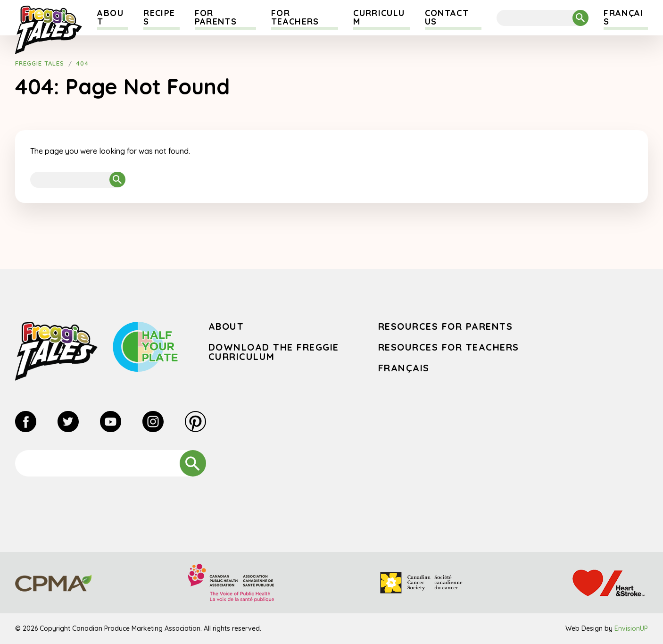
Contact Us (447, 17)
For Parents (216, 17)
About (110, 17)
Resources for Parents (446, 326)
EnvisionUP (631, 628)
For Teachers (295, 17)
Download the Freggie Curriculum (274, 352)
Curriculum (379, 17)
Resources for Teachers (449, 347)
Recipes (159, 17)
